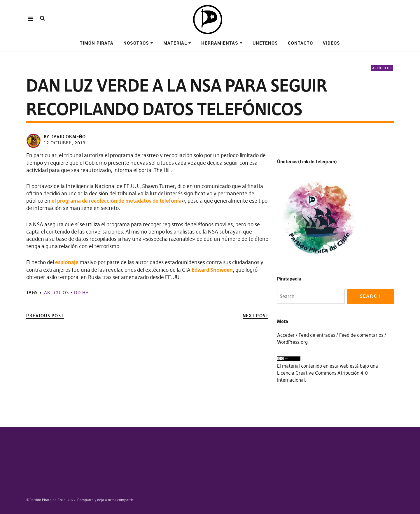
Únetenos (265, 43)
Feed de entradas (317, 335)
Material (175, 43)
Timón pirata (97, 43)
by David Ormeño (65, 137)
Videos (331, 43)
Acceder (286, 335)
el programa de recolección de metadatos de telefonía (117, 201)
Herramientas (220, 43)
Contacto (300, 43)
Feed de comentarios (361, 335)
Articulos (56, 293)
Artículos (382, 68)
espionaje (67, 262)
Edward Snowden (212, 270)
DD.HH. (82, 293)
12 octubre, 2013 (65, 143)
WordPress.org (292, 342)
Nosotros (136, 43)
